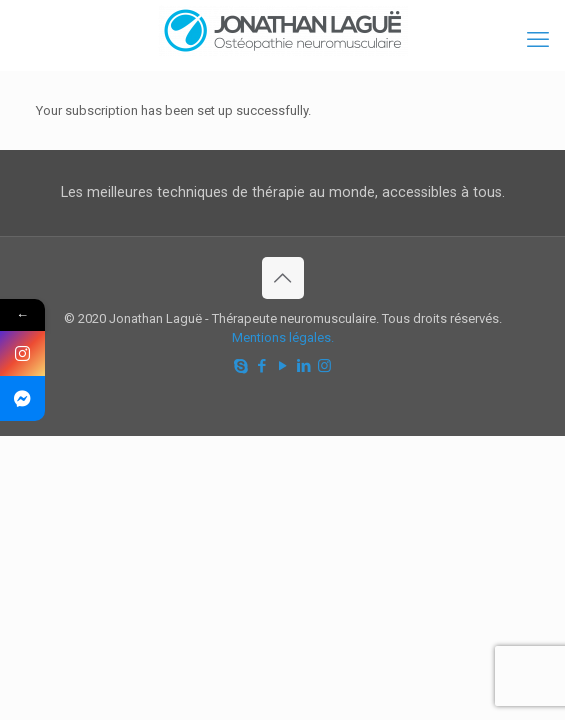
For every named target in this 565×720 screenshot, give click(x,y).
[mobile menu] (538, 40)
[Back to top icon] (283, 278)
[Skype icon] (240, 366)
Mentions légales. (283, 337)
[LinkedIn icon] (303, 366)
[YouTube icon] (282, 366)
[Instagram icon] (324, 366)
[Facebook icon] (261, 366)
